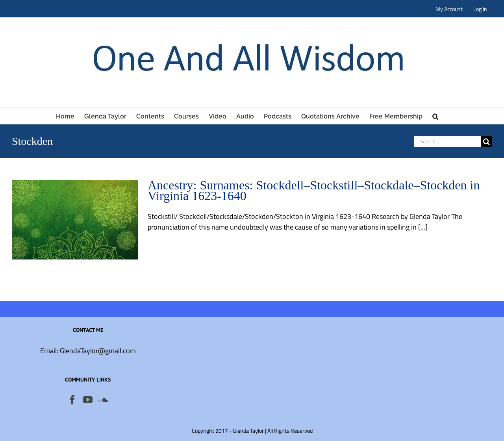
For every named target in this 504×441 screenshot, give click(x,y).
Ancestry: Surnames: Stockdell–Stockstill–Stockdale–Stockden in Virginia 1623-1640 (314, 190)
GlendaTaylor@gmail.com (98, 351)
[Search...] (447, 142)
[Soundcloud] (103, 400)
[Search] (486, 142)
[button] (435, 116)
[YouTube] (88, 400)
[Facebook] (72, 400)
